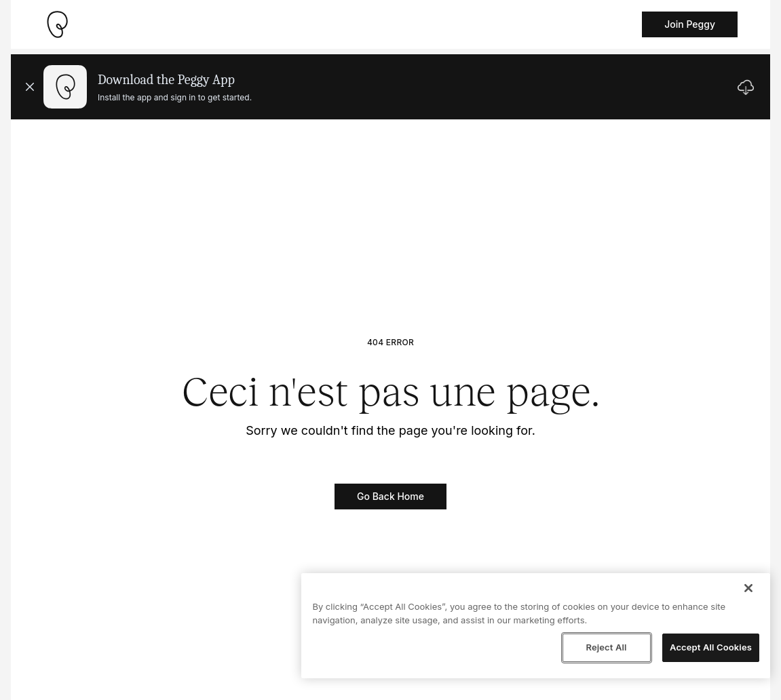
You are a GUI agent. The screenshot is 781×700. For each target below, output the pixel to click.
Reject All (606, 647)
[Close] (748, 588)
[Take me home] (57, 24)
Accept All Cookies (711, 647)
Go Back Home (390, 496)
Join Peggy (690, 24)
